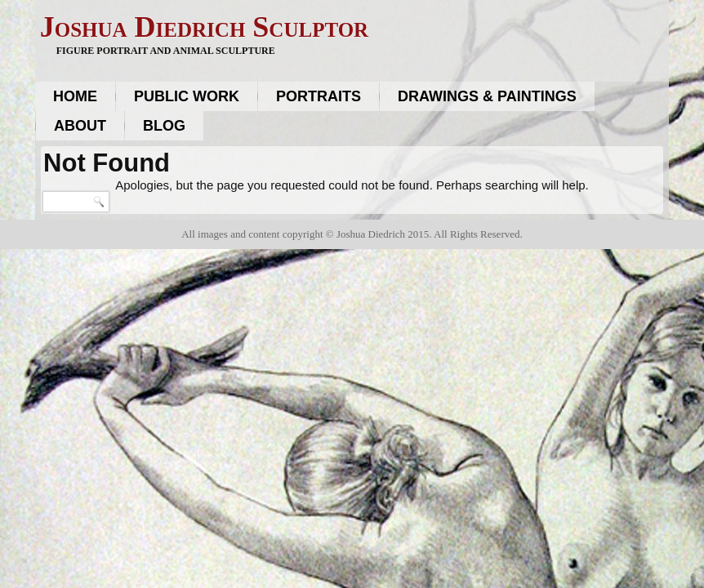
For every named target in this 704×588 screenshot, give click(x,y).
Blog (164, 126)
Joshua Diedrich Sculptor (204, 27)
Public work (187, 96)
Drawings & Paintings (487, 96)
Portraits (319, 96)
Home (75, 96)
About (80, 126)
